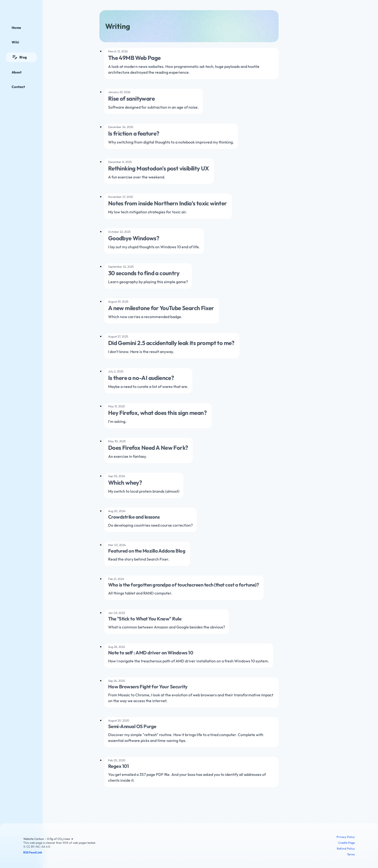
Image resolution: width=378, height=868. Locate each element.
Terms (351, 854)
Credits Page (346, 843)
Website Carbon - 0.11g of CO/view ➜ (48, 839)
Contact (18, 87)
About (17, 72)
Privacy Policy (346, 837)
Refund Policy (346, 848)
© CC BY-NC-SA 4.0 (37, 847)
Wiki (15, 42)
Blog (19, 57)
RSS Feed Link (33, 852)
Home (16, 28)
